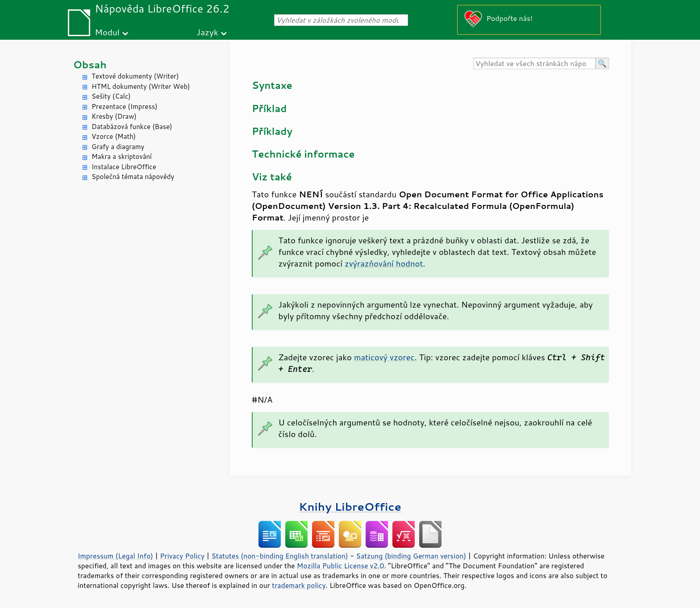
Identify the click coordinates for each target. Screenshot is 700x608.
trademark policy (299, 585)
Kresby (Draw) (114, 116)
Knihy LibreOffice (350, 506)
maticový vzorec (384, 357)
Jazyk (207, 32)
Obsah (90, 65)
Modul (107, 32)
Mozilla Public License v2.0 (341, 566)
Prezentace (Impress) (125, 106)
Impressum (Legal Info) (115, 556)
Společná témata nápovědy (133, 177)
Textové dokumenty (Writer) (135, 76)
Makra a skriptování (122, 156)
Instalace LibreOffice (124, 167)
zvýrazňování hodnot (384, 263)
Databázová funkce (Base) (132, 127)
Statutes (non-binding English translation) (279, 556)
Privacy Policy (182, 556)
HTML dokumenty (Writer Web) (141, 86)
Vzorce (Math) (114, 136)
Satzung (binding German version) (411, 556)
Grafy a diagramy (118, 147)
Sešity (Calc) (111, 96)
